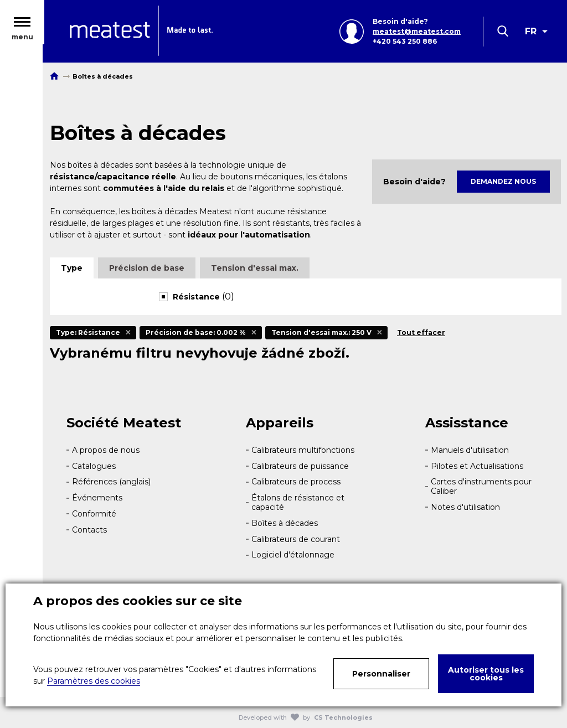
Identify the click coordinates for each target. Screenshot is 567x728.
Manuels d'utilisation (470, 450)
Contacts (89, 530)
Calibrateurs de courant (296, 539)
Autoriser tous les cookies (486, 674)
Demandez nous (503, 181)
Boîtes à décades (285, 523)
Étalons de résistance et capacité (298, 502)
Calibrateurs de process (296, 482)
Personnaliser (381, 674)
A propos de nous (106, 450)
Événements (97, 498)
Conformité (94, 514)
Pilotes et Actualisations (477, 466)
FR (531, 32)
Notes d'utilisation (465, 507)
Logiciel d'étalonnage (293, 555)
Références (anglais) (111, 482)
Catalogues (94, 466)
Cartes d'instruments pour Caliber (481, 486)
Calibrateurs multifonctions (303, 450)
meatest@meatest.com (417, 32)
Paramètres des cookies (94, 681)
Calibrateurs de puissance (300, 466)
